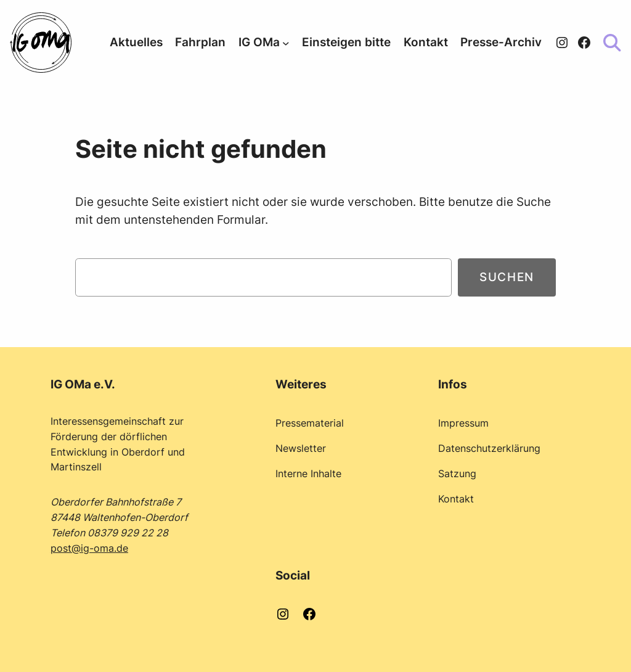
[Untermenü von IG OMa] (286, 43)
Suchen (507, 277)
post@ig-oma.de (89, 548)
